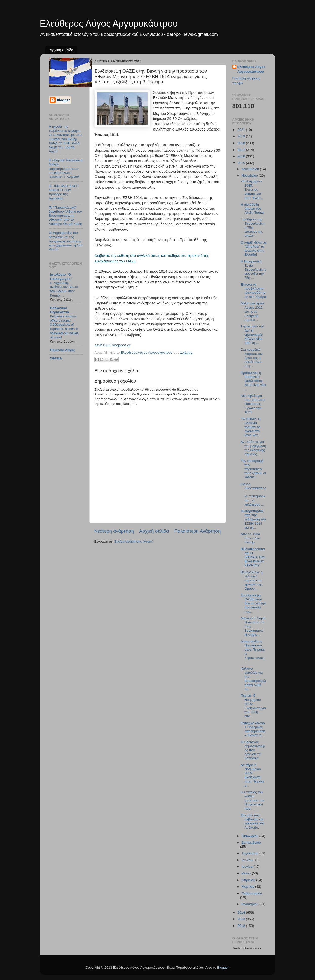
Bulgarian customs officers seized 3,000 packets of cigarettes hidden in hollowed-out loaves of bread (64, 327)
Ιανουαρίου (250, 904)
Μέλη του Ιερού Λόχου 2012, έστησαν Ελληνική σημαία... (252, 311)
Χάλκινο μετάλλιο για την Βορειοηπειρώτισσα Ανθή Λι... (253, 679)
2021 (242, 130)
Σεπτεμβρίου (251, 843)
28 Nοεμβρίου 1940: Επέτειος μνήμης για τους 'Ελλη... (252, 190)
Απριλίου (249, 880)
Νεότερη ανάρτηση (114, 531)
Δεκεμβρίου (251, 169)
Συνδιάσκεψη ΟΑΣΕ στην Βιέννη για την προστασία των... (253, 603)
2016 (242, 156)
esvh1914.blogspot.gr (113, 345)
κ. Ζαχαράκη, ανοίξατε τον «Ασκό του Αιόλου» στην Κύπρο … (64, 289)
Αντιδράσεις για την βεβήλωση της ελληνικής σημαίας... (253, 448)
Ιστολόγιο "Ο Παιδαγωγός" (61, 277)
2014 (242, 912)
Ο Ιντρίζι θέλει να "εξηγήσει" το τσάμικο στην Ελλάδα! (253, 249)
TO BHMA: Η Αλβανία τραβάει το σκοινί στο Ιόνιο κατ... (251, 427)
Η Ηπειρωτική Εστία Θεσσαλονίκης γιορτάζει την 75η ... (253, 269)
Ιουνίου (248, 867)
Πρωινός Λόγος (63, 350)
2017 (242, 150)
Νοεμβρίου (250, 175)
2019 (242, 136)
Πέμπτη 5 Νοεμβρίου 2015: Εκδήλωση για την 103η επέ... (253, 706)
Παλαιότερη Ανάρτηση (198, 531)
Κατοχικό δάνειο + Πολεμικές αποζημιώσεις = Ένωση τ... (253, 729)
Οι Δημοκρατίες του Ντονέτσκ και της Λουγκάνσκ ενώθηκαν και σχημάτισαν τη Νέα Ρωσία (66, 241)
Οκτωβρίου (250, 836)
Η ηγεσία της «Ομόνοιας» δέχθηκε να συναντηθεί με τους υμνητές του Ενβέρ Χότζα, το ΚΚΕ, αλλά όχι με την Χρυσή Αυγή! (66, 139)
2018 (242, 143)
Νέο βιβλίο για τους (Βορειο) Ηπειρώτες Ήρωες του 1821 (253, 404)
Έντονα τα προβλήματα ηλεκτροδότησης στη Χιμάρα (253, 291)
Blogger (223, 967)
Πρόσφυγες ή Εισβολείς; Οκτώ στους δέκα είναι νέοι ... (253, 381)
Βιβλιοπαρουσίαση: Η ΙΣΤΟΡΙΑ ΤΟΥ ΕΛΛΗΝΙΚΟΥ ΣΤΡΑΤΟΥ (253, 557)
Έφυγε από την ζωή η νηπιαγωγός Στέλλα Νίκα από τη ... (252, 335)
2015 (242, 163)
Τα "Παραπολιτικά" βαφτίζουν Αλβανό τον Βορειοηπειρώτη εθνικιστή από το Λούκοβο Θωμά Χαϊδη (66, 216)
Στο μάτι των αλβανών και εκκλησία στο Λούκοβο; (252, 821)
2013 (242, 919)
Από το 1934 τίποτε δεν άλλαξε (250, 538)
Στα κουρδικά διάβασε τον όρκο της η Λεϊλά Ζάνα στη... (251, 358)
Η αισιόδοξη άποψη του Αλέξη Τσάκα (252, 208)
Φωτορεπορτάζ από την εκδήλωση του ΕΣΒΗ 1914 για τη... (253, 519)
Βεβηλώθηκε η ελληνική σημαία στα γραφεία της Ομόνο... (251, 580)
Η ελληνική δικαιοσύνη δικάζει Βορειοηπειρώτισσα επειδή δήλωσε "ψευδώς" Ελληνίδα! (66, 169)
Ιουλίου (248, 860)
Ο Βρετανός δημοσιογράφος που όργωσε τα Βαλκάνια (253, 750)
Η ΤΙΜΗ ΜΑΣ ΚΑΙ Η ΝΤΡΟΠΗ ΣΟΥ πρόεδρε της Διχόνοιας (64, 192)
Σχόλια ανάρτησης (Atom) (134, 541)
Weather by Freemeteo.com (247, 948)
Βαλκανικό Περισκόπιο (60, 310)
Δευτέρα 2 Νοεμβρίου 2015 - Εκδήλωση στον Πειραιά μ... (252, 775)
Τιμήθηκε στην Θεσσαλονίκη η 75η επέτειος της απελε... (253, 228)
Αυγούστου (250, 853)
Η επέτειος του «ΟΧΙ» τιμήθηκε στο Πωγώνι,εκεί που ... (252, 800)
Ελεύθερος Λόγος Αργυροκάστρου (109, 23)
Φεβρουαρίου (252, 893)
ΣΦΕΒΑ (56, 358)
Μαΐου (247, 873)
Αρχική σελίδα (61, 50)
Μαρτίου (248, 887)
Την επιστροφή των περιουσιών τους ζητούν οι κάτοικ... (253, 469)
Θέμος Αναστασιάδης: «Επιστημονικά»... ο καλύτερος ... (253, 494)
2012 (242, 926)
